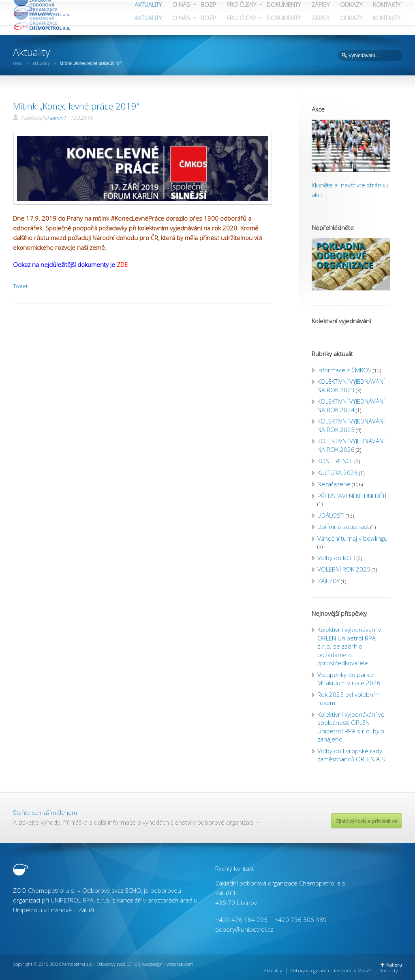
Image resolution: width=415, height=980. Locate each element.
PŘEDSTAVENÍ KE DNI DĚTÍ (352, 496)
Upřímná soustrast (343, 527)
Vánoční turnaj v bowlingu (352, 538)
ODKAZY (351, 18)
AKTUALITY (148, 18)
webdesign (152, 964)
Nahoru (394, 965)
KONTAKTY (387, 18)
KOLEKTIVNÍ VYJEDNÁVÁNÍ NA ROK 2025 (351, 425)
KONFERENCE (335, 461)
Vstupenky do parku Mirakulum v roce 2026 (349, 679)
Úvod (18, 63)
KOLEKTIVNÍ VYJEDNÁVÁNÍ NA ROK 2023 (351, 386)
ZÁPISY (320, 18)
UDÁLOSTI (331, 515)
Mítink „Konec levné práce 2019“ (76, 106)
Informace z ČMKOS (344, 370)
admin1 (58, 118)
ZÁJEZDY (328, 581)
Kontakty (388, 970)
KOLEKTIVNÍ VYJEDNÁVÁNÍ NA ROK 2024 (351, 405)
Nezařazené (334, 484)
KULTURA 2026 (338, 473)
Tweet (20, 286)
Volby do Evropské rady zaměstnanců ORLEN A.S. (352, 755)
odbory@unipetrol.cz (244, 929)
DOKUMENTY (284, 18)
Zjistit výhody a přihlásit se (367, 821)
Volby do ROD (336, 558)
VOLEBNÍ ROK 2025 (344, 569)
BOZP (208, 18)
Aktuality (41, 63)
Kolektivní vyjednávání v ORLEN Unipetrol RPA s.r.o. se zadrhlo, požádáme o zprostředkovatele (349, 646)
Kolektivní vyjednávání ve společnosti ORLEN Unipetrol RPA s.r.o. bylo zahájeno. (351, 727)
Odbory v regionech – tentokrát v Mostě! (331, 970)
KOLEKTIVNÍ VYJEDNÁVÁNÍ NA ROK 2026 (351, 445)
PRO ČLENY (241, 18)
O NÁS (181, 18)
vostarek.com (180, 964)
